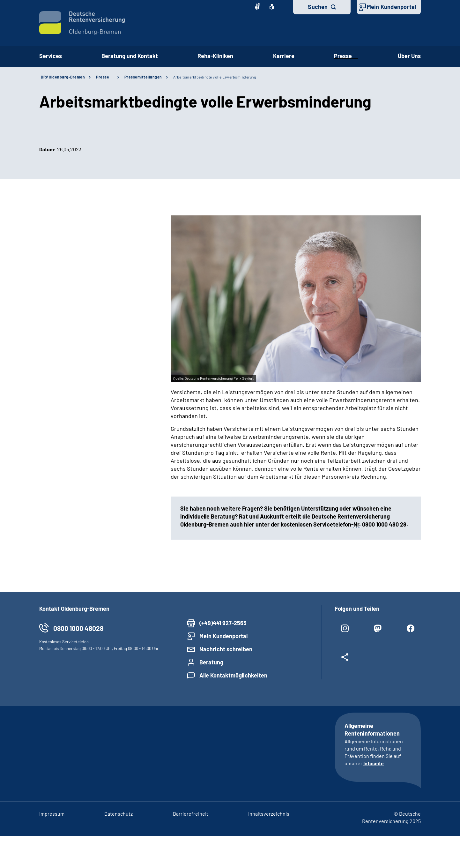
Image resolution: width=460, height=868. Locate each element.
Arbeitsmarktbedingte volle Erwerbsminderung (215, 77)
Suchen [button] (318, 7)
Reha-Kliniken (215, 56)
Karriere (284, 56)
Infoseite (374, 763)
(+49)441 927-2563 (223, 623)
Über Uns (409, 56)
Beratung (211, 662)
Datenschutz (119, 814)
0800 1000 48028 (78, 628)
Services (51, 56)
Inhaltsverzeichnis (269, 814)
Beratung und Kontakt (130, 56)
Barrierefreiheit (191, 814)
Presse (346, 56)
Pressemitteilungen (143, 77)
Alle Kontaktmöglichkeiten (233, 675)
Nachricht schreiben (226, 649)
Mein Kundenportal (391, 7)
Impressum (52, 814)
